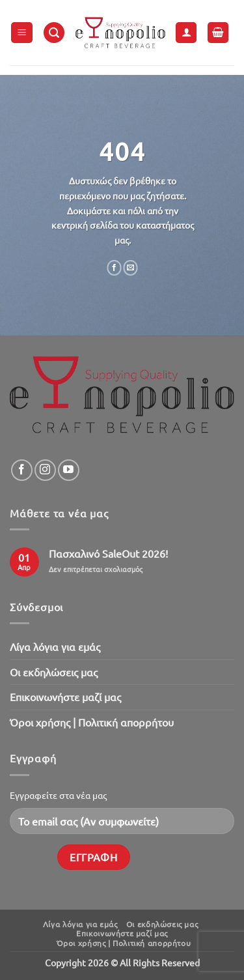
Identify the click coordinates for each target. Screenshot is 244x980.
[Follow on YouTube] (69, 470)
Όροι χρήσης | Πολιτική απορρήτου (92, 722)
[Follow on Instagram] (45, 470)
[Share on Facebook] (114, 268)
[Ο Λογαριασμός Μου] (186, 33)
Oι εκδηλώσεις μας (54, 672)
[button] (22, 33)
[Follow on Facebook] (22, 470)
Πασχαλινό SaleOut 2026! (108, 554)
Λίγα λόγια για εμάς (55, 646)
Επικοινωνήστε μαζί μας (65, 697)
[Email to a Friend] (130, 268)
